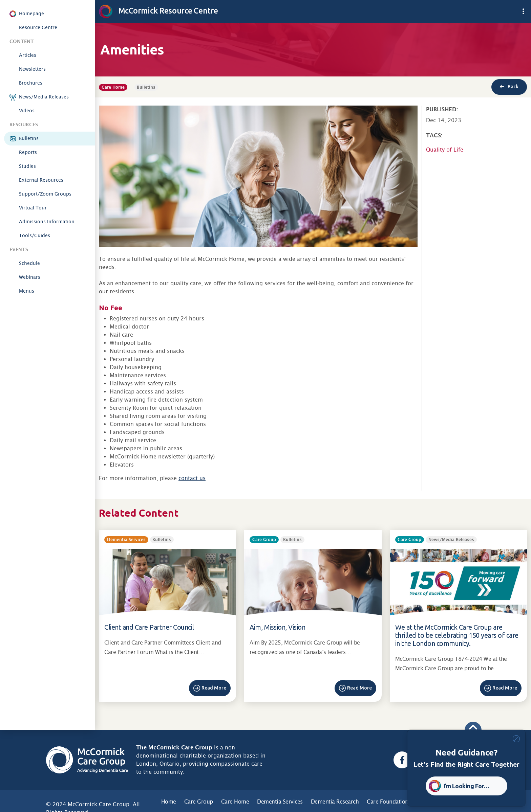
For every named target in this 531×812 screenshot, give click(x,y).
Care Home (235, 802)
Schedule (29, 263)
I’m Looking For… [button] (466, 786)
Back (509, 87)
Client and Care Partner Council (149, 627)
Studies (27, 166)
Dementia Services (280, 802)
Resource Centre (38, 27)
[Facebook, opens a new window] (402, 760)
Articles (28, 55)
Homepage (31, 14)
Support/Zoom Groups (45, 194)
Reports (28, 152)
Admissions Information (47, 222)
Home (169, 802)
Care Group (199, 802)
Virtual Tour (33, 208)
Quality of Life (445, 150)
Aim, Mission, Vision (277, 627)
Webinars (30, 277)
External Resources (41, 180)
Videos (27, 111)
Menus (27, 291)
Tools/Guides (35, 235)
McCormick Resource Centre (158, 10)
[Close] (516, 739)
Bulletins (29, 138)
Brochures (31, 83)
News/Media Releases (44, 97)
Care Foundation (388, 802)
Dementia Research (335, 802)
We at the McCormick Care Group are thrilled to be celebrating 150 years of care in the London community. (457, 635)
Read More (214, 688)
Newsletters (32, 69)
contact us (192, 478)
